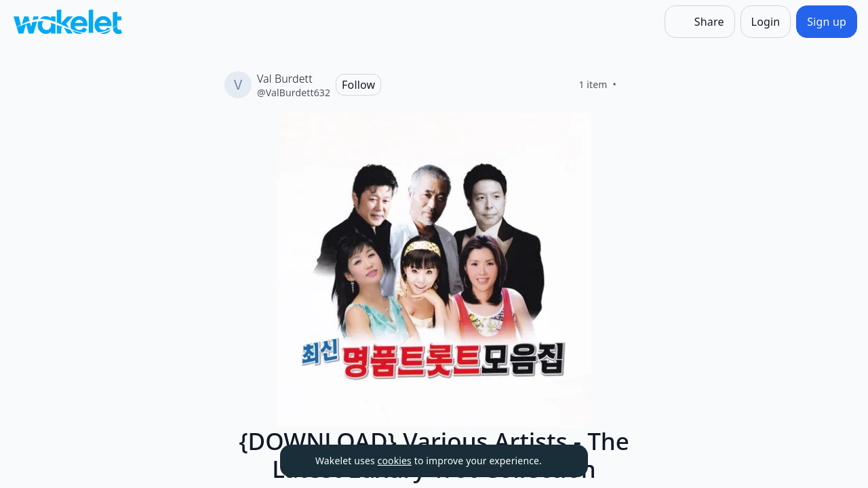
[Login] (766, 22)
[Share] (700, 22)
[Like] (633, 85)
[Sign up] (827, 22)
